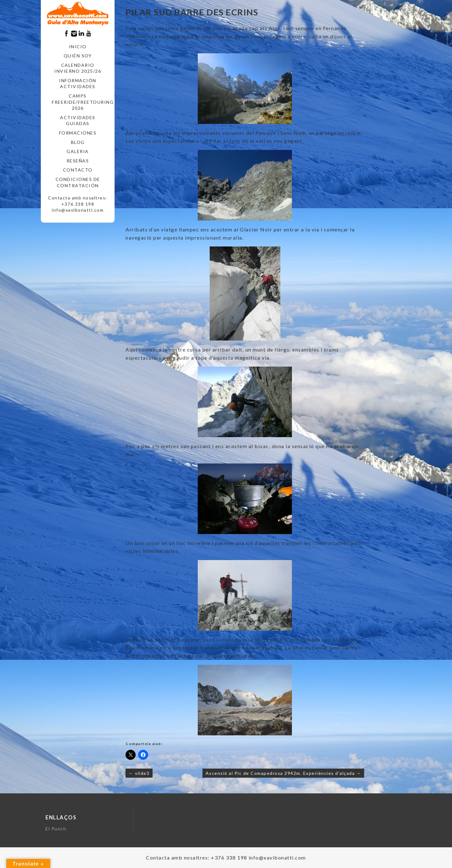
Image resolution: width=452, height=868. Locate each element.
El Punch (56, 829)
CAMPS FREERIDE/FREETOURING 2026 (80, 102)
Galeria (78, 151)
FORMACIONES (78, 133)
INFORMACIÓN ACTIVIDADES (78, 84)
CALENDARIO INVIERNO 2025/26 (78, 68)
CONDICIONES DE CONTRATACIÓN (78, 182)
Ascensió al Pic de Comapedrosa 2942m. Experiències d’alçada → (283, 773)
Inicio (78, 47)
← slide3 (139, 773)
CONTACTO (78, 170)
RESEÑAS (78, 161)
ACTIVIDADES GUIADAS (78, 121)
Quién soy (78, 56)
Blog (78, 142)
